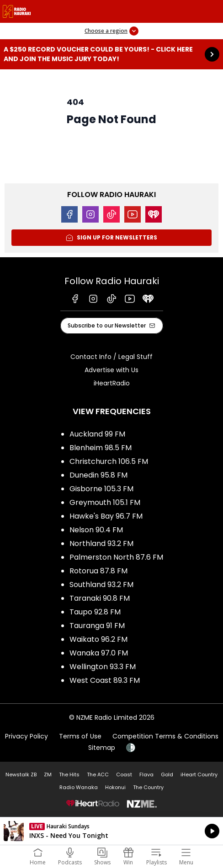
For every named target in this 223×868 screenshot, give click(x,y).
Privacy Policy (27, 736)
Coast (124, 774)
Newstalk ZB (21, 774)
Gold (167, 774)
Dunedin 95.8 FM (98, 475)
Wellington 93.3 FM (103, 667)
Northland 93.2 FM (101, 543)
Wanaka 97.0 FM (99, 653)
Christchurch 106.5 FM (109, 461)
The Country (148, 787)
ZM (48, 774)
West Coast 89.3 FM (105, 680)
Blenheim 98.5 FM (101, 448)
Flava (146, 774)
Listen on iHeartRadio (111, 831)
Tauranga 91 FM (97, 626)
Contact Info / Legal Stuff (111, 357)
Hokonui (115, 787)
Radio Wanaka (79, 787)
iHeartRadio (112, 383)
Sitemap (102, 748)
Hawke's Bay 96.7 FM (106, 516)
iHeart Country (199, 774)
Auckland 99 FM (97, 434)
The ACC (98, 774)
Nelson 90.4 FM (96, 530)
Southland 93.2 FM (101, 585)
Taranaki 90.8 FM (100, 598)
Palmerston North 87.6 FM (116, 557)
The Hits (69, 774)
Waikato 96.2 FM (98, 639)
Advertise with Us (111, 370)
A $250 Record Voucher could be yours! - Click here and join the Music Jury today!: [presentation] (111, 54)
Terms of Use (80, 736)
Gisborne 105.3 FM (101, 489)
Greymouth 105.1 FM (105, 502)
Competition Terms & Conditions (165, 736)
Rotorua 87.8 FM (98, 571)
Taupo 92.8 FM (95, 612)
